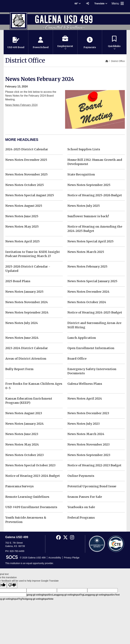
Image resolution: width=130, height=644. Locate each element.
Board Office (77, 359)
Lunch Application (82, 338)
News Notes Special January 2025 (92, 281)
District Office (118, 61)
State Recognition (81, 174)
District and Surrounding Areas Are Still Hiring (94, 325)
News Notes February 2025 (87, 266)
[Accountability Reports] (97, 544)
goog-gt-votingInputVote (40, 599)
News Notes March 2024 (86, 434)
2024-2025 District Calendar (27, 149)
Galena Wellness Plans (85, 384)
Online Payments (81, 476)
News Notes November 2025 (26, 174)
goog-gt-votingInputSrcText (104, 595)
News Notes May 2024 (22, 444)
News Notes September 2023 (89, 455)
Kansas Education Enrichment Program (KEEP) (29, 401)
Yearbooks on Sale (81, 507)
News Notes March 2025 (86, 252)
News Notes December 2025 (26, 160)
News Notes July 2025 (84, 206)
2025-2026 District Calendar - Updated (28, 269)
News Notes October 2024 (87, 302)
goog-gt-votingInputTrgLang (74, 595)
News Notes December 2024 (88, 292)
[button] (65, 42)
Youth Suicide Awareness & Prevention (26, 520)
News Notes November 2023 (88, 444)
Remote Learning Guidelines (27, 497)
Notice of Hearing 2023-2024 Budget (33, 476)
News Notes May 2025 (22, 227)
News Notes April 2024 (85, 399)
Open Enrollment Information (91, 348)
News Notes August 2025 (24, 206)
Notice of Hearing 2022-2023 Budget (94, 465)
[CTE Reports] (116, 544)
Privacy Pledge (72, 558)
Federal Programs (81, 518)
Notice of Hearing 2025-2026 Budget (95, 195)
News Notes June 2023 (22, 434)
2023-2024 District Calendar (27, 348)
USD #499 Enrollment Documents (31, 507)
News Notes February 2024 (22, 105)
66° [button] (78, 3)
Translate (101, 3)
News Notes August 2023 (24, 413)
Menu (118, 3)
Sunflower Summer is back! (88, 216)
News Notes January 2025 (24, 292)
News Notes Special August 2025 (30, 195)
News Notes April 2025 (22, 241)
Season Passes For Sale (85, 497)
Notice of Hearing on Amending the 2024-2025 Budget (95, 229)
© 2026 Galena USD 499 (33, 558)
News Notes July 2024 (22, 323)
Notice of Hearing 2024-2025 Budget (95, 312)
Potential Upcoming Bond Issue (92, 486)
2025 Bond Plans (18, 281)
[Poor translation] (12, 585)
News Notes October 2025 (25, 185)
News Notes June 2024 (22, 338)
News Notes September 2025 (89, 185)
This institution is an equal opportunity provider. (30, 563)
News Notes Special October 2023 (30, 465)
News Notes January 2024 (24, 424)
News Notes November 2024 (27, 302)
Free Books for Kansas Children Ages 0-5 (34, 386)
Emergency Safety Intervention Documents (92, 371)
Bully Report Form (19, 369)
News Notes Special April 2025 (90, 241)
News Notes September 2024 (27, 312)
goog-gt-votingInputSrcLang (42, 595)
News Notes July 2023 (84, 424)
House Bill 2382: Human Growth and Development (95, 162)
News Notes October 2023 (24, 455)
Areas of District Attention (26, 359)
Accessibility (55, 558)
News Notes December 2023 (88, 413)
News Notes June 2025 (22, 216)
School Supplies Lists (84, 149)
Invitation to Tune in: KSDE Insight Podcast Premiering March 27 (33, 254)
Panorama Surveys (20, 486)
